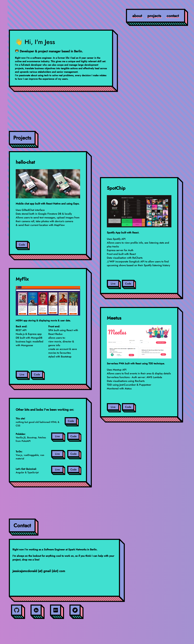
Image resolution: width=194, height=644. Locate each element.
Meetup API (120, 370)
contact (173, 16)
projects (154, 16)
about (137, 16)
